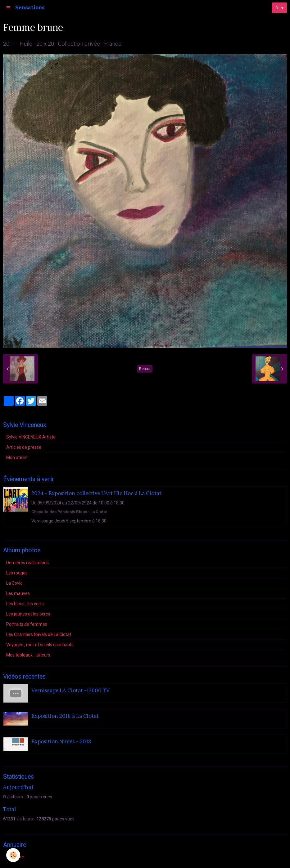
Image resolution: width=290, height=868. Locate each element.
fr (277, 8)
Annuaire (15, 857)
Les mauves (18, 593)
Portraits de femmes (27, 624)
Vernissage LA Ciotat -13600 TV (70, 690)
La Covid (14, 583)
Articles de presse (24, 447)
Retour (145, 369)
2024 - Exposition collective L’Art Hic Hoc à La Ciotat (96, 493)
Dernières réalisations (27, 563)
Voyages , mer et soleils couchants (40, 645)
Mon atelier (17, 457)
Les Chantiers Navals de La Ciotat (39, 634)
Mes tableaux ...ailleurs (28, 655)
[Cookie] (13, 855)
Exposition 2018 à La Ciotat (65, 716)
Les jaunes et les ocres (28, 614)
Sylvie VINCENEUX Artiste (31, 437)
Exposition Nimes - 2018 (61, 741)
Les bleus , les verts (25, 604)
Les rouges (17, 573)
